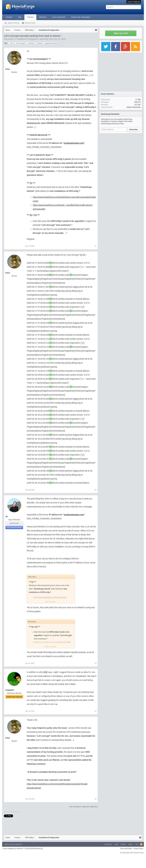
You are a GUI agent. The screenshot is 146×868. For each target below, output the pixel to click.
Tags (20, 17)
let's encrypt (20, 43)
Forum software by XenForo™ (23, 848)
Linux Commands (59, 17)
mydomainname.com (74, 143)
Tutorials (9, 17)
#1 (96, 246)
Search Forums (13, 23)
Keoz (51, 39)
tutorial (39, 43)
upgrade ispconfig (50, 43)
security (30, 43)
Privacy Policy (138, 848)
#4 (96, 711)
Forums (30, 17)
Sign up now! (121, 33)
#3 (96, 663)
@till (45, 672)
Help (116, 844)
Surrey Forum (139, 853)
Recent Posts (30, 23)
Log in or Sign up (134, 2)
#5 (96, 799)
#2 (96, 490)
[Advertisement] (121, 153)
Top (137, 844)
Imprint (123, 844)
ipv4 (11, 43)
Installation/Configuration (28, 39)
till (6, 517)
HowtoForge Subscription (81, 17)
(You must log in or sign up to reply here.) (84, 807)
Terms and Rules (126, 848)
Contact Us (108, 844)
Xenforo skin (9, 844)
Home (131, 844)
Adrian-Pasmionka (134, 107)
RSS (141, 844)
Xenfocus (19, 844)
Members (43, 17)
